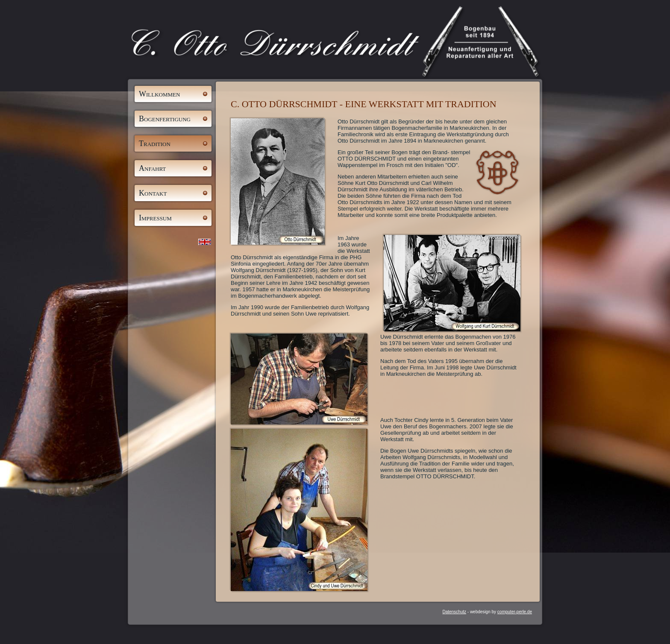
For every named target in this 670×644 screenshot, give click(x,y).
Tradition (155, 143)
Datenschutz (454, 612)
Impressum (155, 218)
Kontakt (153, 193)
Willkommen (159, 94)
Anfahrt (152, 168)
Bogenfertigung (165, 119)
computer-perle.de (515, 612)
